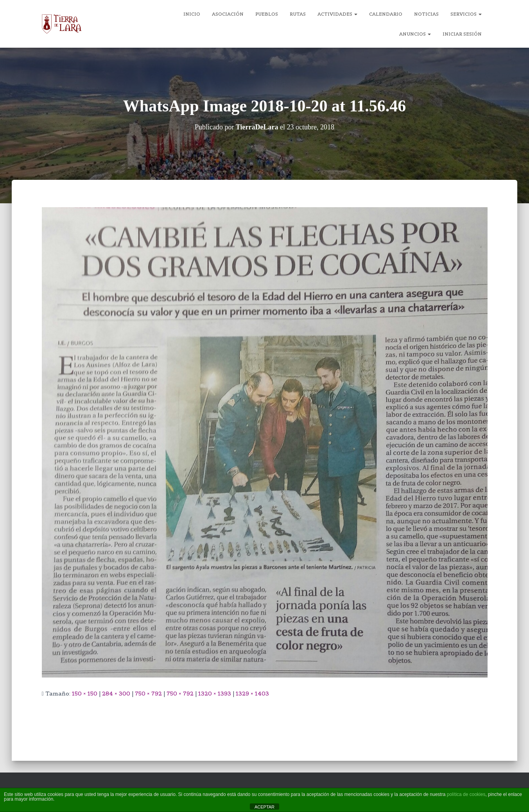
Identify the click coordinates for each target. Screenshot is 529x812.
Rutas (298, 14)
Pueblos (267, 14)
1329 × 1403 (252, 694)
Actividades (337, 14)
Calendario (386, 14)
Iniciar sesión (462, 34)
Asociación (228, 14)
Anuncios (415, 34)
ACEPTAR (264, 807)
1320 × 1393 (215, 694)
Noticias (426, 14)
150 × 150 (85, 694)
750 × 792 (148, 694)
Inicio (192, 14)
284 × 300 (116, 694)
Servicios (466, 14)
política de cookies (466, 794)
